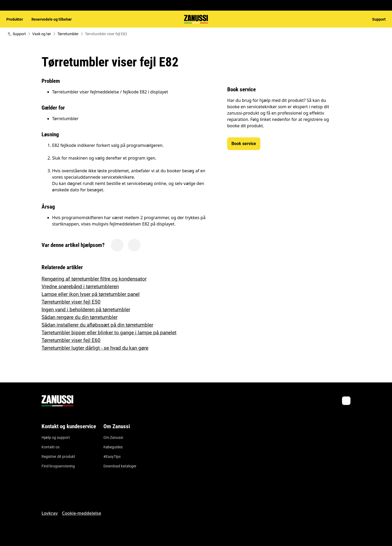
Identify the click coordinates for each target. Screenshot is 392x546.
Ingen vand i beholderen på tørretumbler (86, 310)
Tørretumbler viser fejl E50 (71, 302)
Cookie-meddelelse (81, 513)
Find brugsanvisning (58, 466)
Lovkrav (50, 513)
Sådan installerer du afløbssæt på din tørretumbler (97, 325)
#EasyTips (112, 457)
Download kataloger (120, 466)
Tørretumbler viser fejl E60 (71, 340)
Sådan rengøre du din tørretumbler (79, 317)
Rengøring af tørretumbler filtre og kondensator (94, 279)
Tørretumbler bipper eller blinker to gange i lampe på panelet (109, 333)
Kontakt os (51, 447)
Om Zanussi (113, 437)
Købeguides (113, 447)
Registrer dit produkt (58, 457)
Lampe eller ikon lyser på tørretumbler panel (91, 294)
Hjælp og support (56, 437)
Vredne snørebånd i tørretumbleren (80, 286)
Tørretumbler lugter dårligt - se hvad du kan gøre (95, 348)
